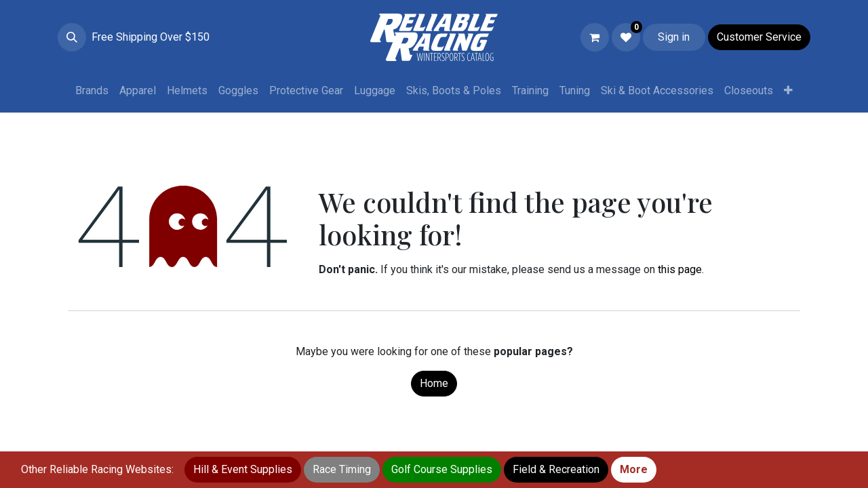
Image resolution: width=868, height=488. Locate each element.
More (634, 469)
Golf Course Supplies (442, 469)
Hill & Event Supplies (243, 469)
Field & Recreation (556, 469)
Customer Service (759, 37)
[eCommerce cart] (595, 37)
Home (434, 383)
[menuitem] (92, 91)
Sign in (674, 37)
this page (680, 269)
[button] (72, 37)
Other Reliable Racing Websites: (97, 469)
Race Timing (342, 469)
